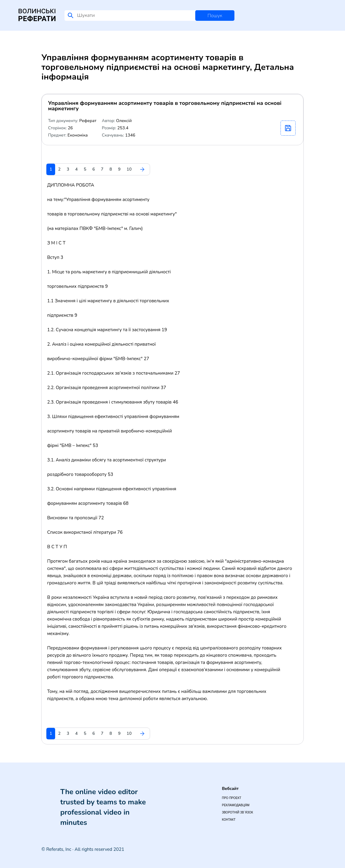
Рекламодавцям (235, 805)
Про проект (231, 798)
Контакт (229, 820)
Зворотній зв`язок (237, 812)
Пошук (215, 16)
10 (129, 169)
